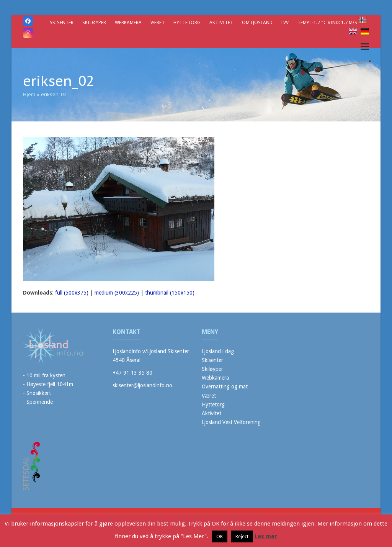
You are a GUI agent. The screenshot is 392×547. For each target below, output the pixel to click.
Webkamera (215, 378)
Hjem (29, 94)
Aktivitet (212, 413)
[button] (365, 47)
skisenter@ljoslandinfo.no (142, 385)
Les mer (266, 536)
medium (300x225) (117, 293)
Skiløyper (212, 369)
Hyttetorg (213, 405)
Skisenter (212, 360)
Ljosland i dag (218, 351)
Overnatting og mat (225, 387)
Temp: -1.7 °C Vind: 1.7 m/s (328, 22)
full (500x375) (72, 293)
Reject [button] (242, 536)
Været (209, 396)
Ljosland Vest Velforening (231, 422)
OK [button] (220, 536)
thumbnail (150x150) (170, 293)
